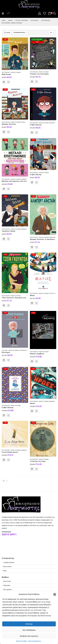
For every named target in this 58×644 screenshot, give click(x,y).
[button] (55, 594)
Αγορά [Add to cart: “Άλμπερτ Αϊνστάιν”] (4, 132)
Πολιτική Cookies (22, 641)
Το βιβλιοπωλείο (9, 562)
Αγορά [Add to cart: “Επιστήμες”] (4, 360)
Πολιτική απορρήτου (35, 641)
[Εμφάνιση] (52, 33)
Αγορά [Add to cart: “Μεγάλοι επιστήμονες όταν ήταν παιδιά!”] (4, 189)
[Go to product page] (15, 54)
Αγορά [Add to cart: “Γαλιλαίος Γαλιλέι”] (4, 239)
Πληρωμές (7, 585)
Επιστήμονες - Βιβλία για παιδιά (11, 72)
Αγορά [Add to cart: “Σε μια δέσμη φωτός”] (4, 460)
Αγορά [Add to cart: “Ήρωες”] (32, 411)
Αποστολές (7, 581)
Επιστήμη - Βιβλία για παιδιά (10, 350)
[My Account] (39, 13)
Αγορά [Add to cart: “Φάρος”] (32, 303)
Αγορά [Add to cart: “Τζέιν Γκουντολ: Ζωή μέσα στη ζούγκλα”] (4, 305)
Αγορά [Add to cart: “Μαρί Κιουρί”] (4, 82)
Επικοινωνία (7, 567)
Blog (5, 571)
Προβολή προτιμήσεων (29, 636)
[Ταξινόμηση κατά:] (20, 33)
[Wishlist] (45, 13)
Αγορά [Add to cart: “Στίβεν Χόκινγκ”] (32, 133)
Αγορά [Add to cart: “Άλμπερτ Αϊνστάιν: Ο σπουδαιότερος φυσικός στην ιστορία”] (32, 247)
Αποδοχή (29, 624)
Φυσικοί (23, 122)
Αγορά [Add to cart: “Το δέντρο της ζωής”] (32, 469)
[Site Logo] (29, 5)
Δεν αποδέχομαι (29, 630)
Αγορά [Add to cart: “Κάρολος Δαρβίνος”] (32, 361)
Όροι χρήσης (8, 589)
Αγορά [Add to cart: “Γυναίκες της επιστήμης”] (32, 82)
